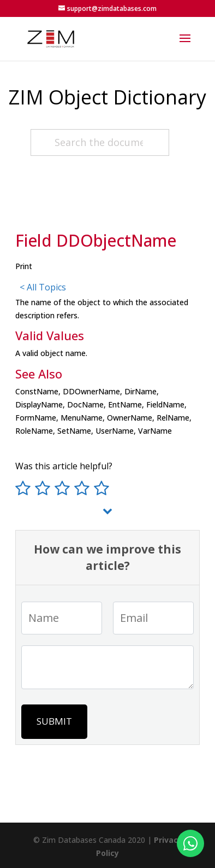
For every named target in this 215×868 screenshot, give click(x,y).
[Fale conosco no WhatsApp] (190, 843)
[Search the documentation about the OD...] (100, 142)
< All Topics (43, 287)
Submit (54, 721)
